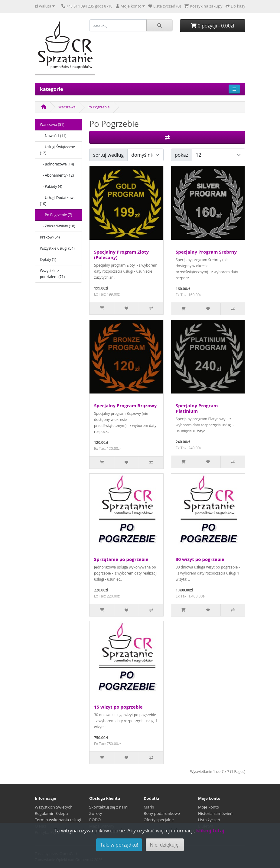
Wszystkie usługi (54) (57, 248)
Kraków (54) (50, 237)
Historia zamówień (215, 813)
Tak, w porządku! (119, 845)
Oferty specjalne (159, 820)
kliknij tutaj (210, 831)
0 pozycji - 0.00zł (213, 26)
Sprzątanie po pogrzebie (121, 559)
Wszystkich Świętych (54, 807)
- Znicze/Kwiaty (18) (58, 226)
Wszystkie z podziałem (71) (52, 274)
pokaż (181, 155)
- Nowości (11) (53, 136)
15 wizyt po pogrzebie (118, 707)
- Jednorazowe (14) (57, 164)
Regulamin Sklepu (51, 813)
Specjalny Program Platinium (197, 408)
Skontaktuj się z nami (109, 807)
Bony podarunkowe (162, 813)
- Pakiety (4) (51, 186)
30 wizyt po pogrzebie (200, 559)
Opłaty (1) (48, 259)
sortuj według (108, 155)
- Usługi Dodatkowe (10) (58, 201)
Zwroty (96, 813)
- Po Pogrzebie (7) (56, 215)
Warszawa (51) (52, 125)
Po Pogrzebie (99, 107)
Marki (149, 807)
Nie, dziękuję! (165, 845)
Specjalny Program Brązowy (125, 405)
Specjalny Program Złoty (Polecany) (121, 255)
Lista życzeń (209, 820)
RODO (95, 820)
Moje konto (209, 807)
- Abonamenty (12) (57, 175)
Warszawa (67, 107)
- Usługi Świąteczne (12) (57, 150)
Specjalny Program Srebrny (206, 252)
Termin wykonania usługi (58, 820)
